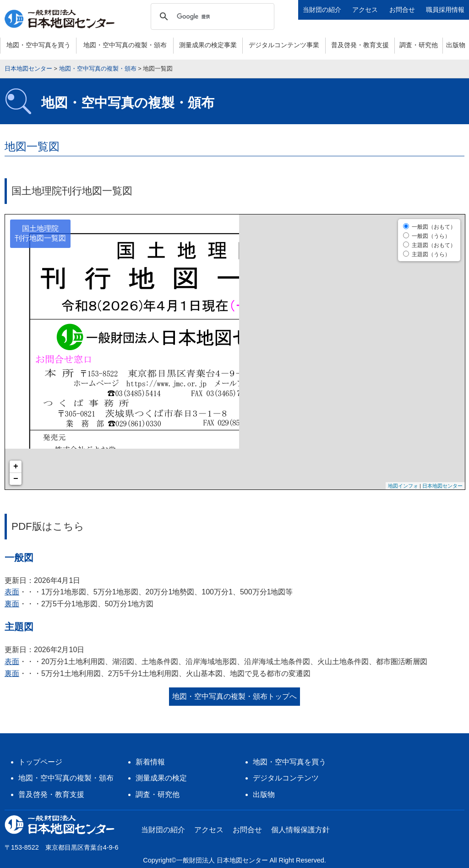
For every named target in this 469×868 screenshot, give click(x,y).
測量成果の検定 (161, 778)
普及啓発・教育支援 (360, 45)
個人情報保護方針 (300, 830)
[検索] (211, 16)
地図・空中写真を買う (38, 45)
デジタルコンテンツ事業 (284, 45)
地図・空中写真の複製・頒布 (125, 45)
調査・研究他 (419, 45)
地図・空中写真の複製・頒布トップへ (234, 696)
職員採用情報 (445, 10)
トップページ (40, 762)
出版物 (456, 45)
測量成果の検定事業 (208, 45)
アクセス (365, 10)
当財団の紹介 (322, 10)
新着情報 (150, 762)
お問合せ (402, 10)
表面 (12, 592)
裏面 (12, 604)
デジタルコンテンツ (286, 778)
